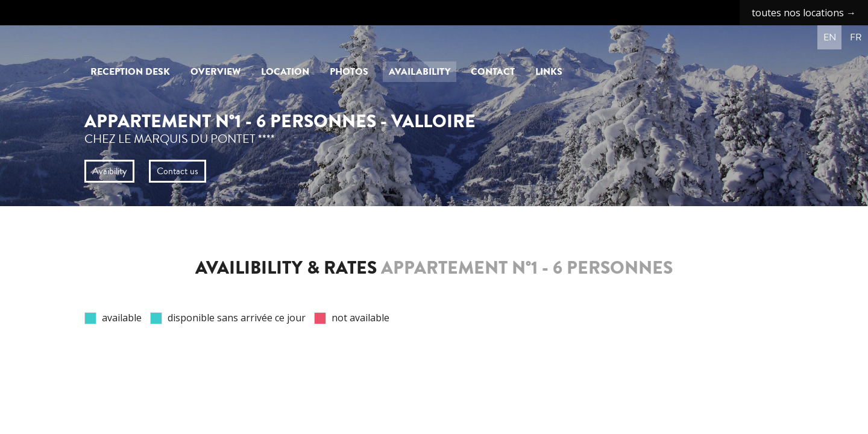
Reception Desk (130, 72)
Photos (349, 72)
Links (549, 72)
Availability (420, 72)
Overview (215, 72)
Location (285, 72)
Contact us (178, 171)
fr (856, 37)
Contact (493, 72)
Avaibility (109, 171)
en (830, 37)
